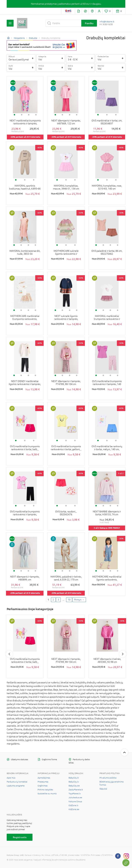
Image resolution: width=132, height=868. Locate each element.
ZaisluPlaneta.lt (76, 790)
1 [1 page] (48, 600)
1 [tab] (14, 115)
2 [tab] (22, 115)
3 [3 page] (58, 600)
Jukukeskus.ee (75, 798)
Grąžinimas (43, 786)
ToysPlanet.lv (75, 794)
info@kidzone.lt (107, 22)
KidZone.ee (74, 809)
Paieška (89, 23)
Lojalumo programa (16, 786)
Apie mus (11, 778)
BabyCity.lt (74, 778)
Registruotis (20, 837)
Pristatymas (43, 782)
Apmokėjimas (44, 778)
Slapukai (103, 789)
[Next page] (79, 600)
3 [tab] (29, 115)
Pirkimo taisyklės (45, 790)
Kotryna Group (75, 801)
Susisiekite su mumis (47, 794)
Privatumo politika (108, 778)
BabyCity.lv (74, 782)
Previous (9, 654)
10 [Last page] (69, 600)
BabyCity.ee (74, 786)
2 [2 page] (53, 600)
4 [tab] (36, 115)
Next (123, 654)
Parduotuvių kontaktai (17, 782)
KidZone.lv (73, 805)
